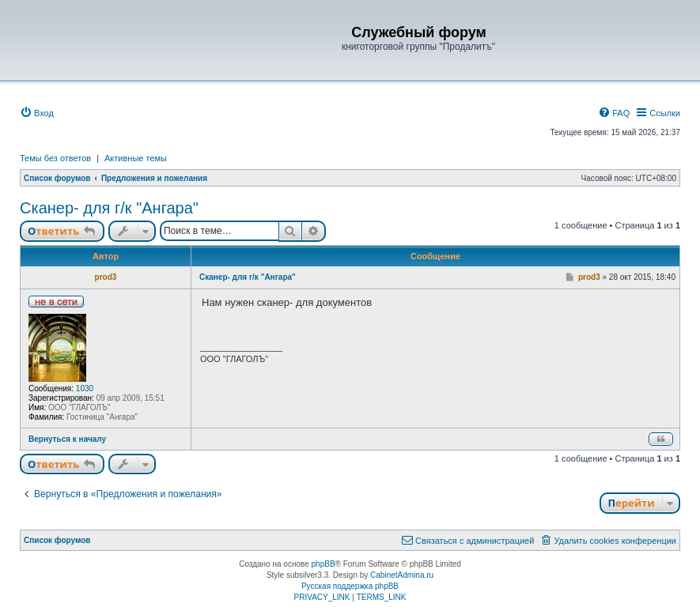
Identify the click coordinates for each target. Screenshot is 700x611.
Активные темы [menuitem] (136, 158)
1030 (85, 388)
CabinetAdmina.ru (402, 575)
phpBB (324, 564)
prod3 (106, 277)
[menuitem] (37, 113)
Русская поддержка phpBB (350, 586)
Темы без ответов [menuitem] (55, 158)
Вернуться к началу (67, 439)
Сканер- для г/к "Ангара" (109, 208)
